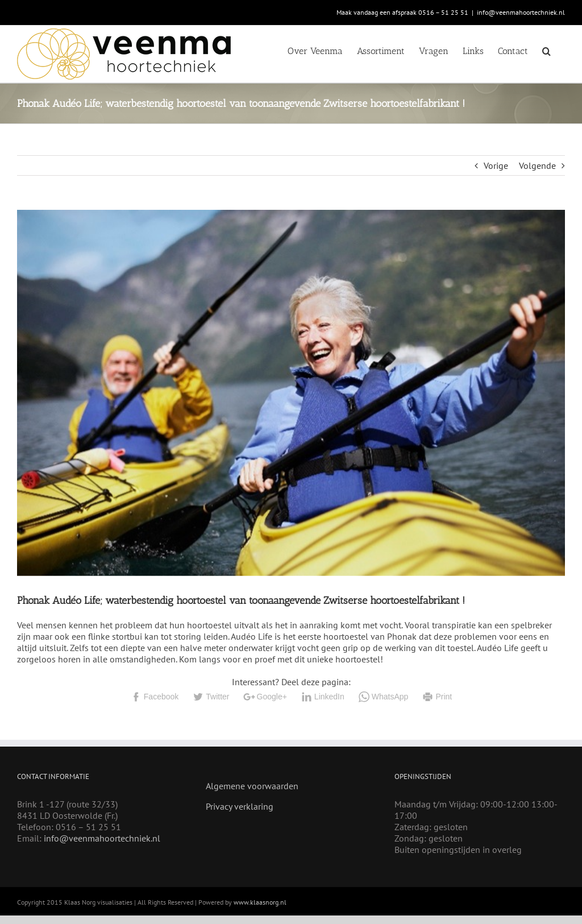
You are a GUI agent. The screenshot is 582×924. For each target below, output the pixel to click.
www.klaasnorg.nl (260, 902)
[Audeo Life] (291, 393)
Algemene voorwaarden (252, 786)
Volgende (537, 165)
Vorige (496, 165)
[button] (546, 50)
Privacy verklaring (240, 806)
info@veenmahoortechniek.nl (521, 12)
